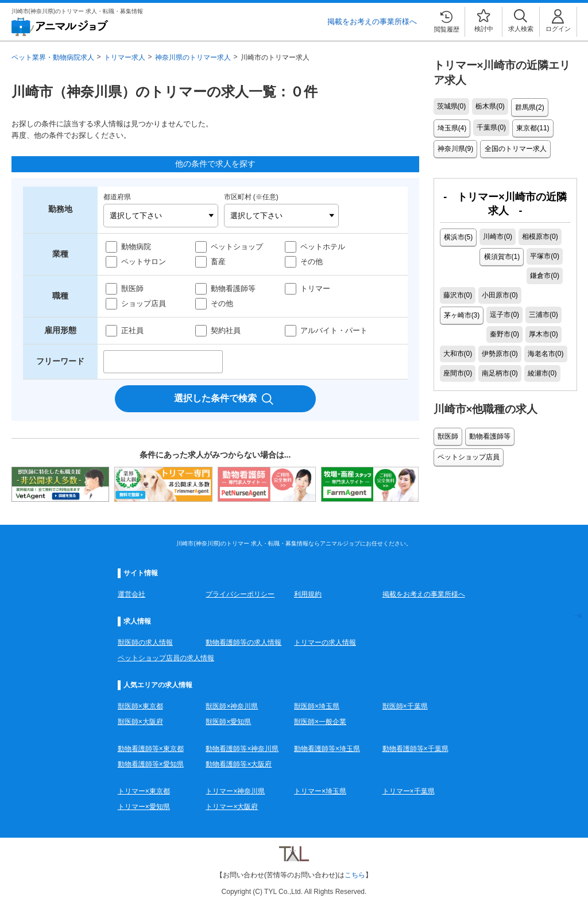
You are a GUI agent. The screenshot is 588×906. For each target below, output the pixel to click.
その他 (312, 262)
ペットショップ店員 (468, 432)
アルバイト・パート (334, 330)
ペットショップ (237, 247)
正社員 (132, 330)
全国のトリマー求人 (513, 146)
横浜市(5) (458, 233)
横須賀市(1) (461, 253)
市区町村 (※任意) (251, 197)
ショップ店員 (144, 303)
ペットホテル (323, 247)
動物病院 (136, 247)
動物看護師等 (233, 289)
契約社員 (226, 330)
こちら (355, 875)
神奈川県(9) (455, 146)
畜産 (218, 262)
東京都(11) (531, 126)
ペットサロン (144, 262)
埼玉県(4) (452, 126)
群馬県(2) (529, 107)
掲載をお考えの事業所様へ (372, 22)
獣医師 (132, 289)
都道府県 (117, 197)
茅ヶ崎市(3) (546, 272)
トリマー (315, 289)
